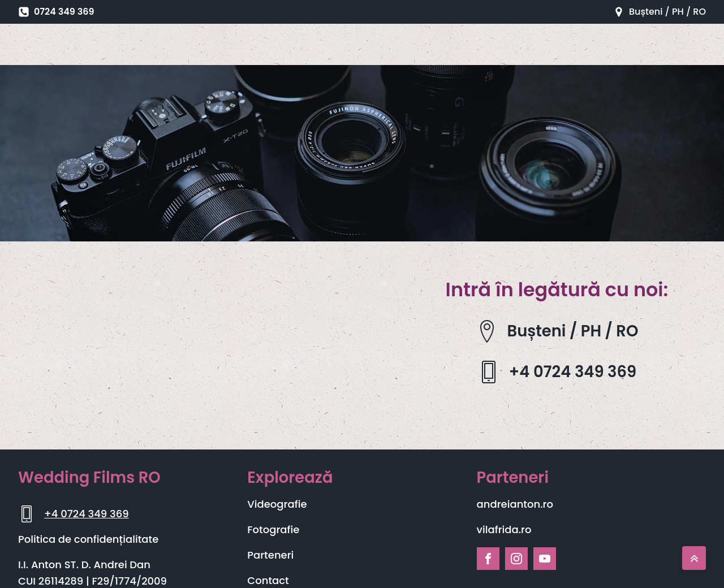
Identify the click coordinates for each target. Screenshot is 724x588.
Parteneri (270, 555)
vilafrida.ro (504, 529)
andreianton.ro (515, 504)
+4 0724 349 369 (87, 514)
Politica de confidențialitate (88, 539)
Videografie (277, 504)
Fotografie (273, 529)
